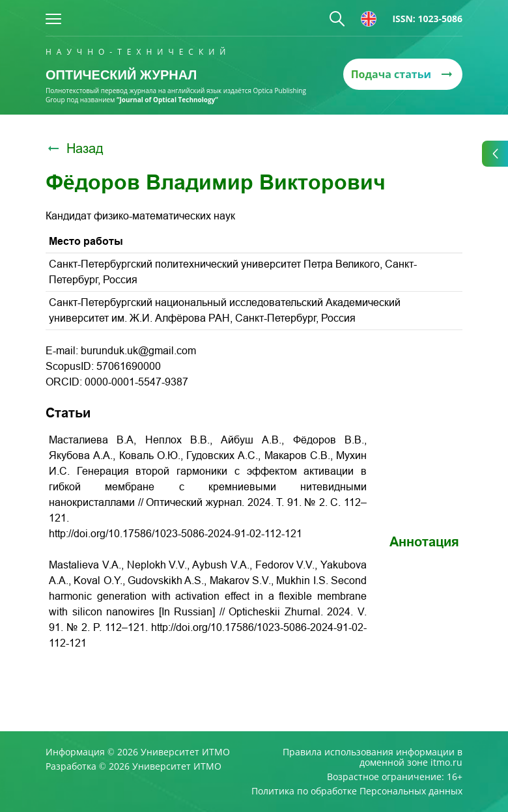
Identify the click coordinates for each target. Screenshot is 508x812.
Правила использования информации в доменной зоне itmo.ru (373, 757)
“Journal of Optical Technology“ (167, 100)
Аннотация (424, 542)
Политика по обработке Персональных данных (357, 791)
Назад (75, 148)
